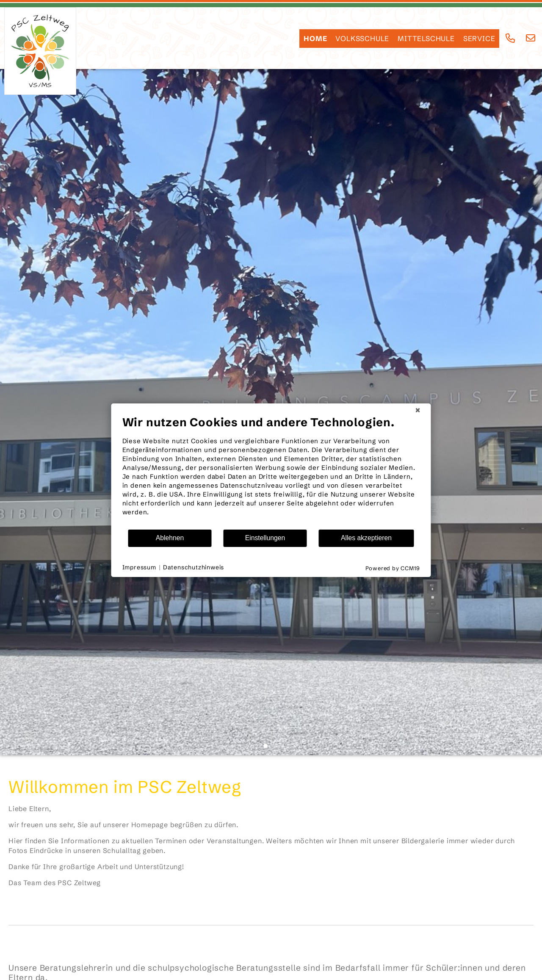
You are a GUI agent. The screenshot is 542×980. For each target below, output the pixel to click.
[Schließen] (418, 410)
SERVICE (479, 39)
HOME (315, 39)
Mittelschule (426, 39)
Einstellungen (265, 538)
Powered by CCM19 (393, 568)
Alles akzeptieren (366, 538)
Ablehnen (170, 538)
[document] (271, 472)
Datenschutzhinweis (194, 567)
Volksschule (362, 39)
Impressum (139, 567)
